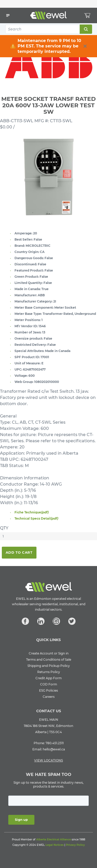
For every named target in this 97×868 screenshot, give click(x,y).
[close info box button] (85, 46)
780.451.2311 (55, 743)
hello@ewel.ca (54, 749)
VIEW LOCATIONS (48, 760)
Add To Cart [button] (19, 552)
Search (86, 29)
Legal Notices (55, 845)
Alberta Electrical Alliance (54, 840)
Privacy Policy (75, 845)
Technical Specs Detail (36, 518)
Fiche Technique (32, 512)
